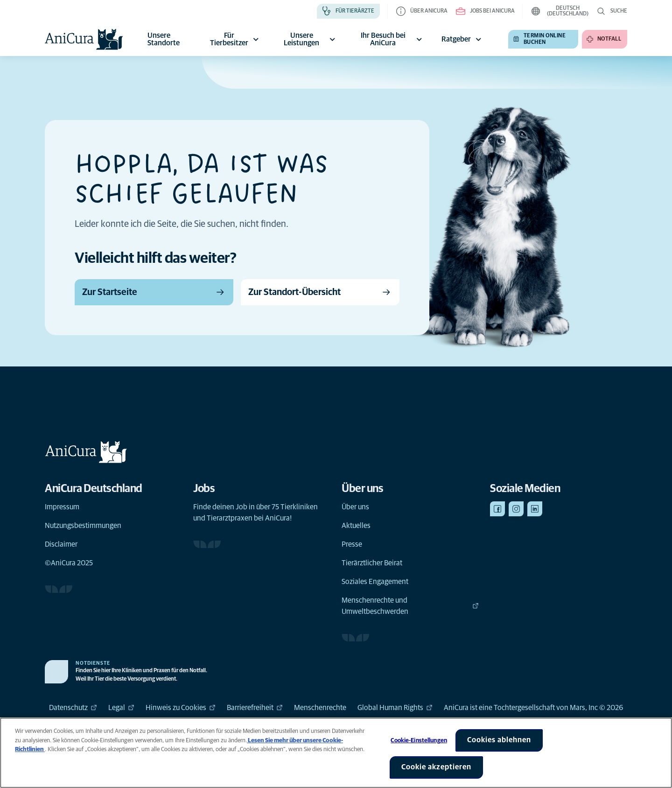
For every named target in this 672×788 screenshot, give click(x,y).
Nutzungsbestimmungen (83, 526)
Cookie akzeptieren (436, 767)
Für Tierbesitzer (236, 39)
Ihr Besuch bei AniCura (393, 39)
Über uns (355, 507)
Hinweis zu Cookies (181, 708)
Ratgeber (463, 39)
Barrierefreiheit (255, 708)
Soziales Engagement (375, 582)
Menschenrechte (320, 708)
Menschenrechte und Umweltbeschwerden (410, 606)
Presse (352, 544)
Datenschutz (73, 708)
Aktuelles (356, 526)
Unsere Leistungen (311, 39)
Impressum (62, 507)
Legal (121, 708)
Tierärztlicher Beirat (372, 563)
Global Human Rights (395, 708)
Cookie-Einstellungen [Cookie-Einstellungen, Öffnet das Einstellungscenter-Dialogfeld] (419, 741)
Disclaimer (61, 544)
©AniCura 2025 (69, 563)
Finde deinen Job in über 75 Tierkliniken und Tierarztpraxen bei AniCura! (255, 513)
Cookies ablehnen (499, 740)
